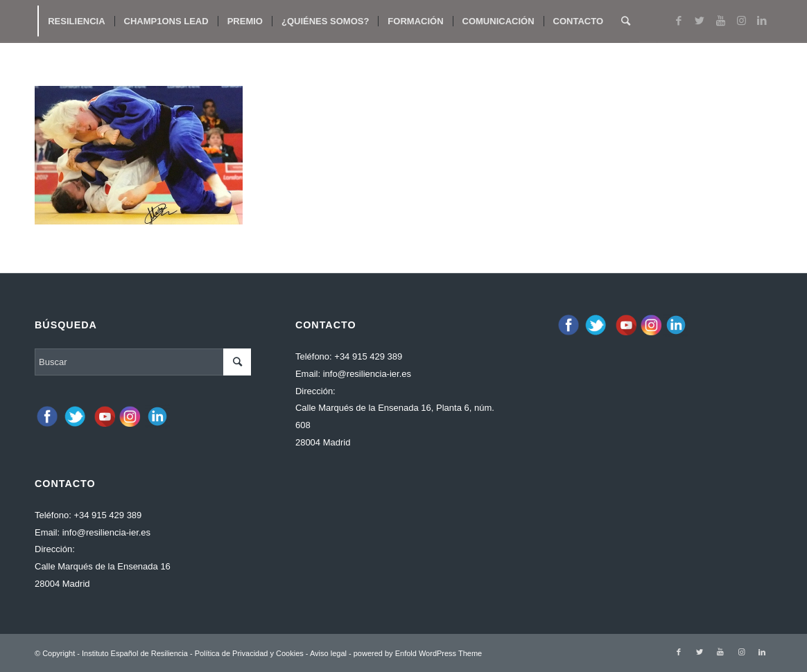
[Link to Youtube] (720, 21)
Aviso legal (328, 653)
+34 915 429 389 (107, 515)
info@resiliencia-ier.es (106, 532)
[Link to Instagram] (741, 21)
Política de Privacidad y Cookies (249, 653)
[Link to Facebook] (679, 21)
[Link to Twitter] (700, 21)
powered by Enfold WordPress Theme (418, 653)
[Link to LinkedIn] (762, 21)
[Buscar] (626, 21)
